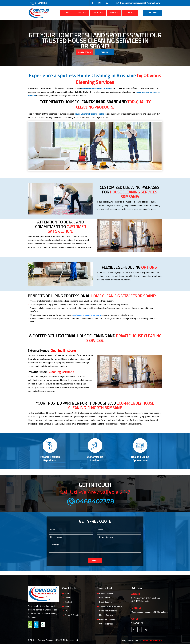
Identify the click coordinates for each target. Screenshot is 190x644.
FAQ (67, 611)
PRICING (114, 13)
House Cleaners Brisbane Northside (91, 114)
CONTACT (130, 13)
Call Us (104, 52)
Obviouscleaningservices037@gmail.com (140, 3)
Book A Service (85, 52)
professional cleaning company (87, 315)
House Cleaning (106, 615)
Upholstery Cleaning (108, 611)
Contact (68, 602)
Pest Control (105, 598)
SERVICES (81, 13)
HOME (66, 13)
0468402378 (41, 3)
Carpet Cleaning (106, 593)
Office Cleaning (106, 624)
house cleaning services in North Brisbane (122, 424)
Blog (67, 606)
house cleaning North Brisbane (72, 413)
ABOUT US (98, 13)
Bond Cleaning (106, 602)
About (67, 593)
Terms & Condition (73, 615)
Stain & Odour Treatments (111, 606)
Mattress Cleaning (107, 619)
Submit (95, 561)
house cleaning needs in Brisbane (96, 88)
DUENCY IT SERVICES (152, 640)
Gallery (68, 598)
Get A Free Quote (153, 14)
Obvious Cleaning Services (129, 413)
